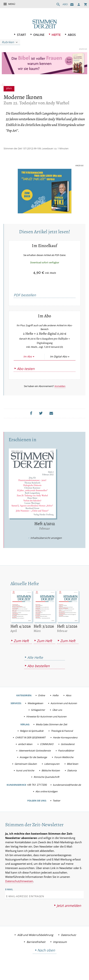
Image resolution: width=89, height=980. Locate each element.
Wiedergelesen (35, 710)
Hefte (56, 35)
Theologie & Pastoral (62, 737)
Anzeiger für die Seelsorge (33, 763)
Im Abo (28, 362)
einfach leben (25, 750)
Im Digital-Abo (59, 362)
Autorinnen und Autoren (64, 710)
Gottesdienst (68, 750)
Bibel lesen (73, 770)
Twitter (56, 807)
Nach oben (46, 957)
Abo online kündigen (46, 798)
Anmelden (60, 392)
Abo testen (26, 375)
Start (21, 35)
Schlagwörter (38, 716)
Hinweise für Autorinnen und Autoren (46, 723)
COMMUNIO (47, 750)
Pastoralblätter (66, 757)
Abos (72, 35)
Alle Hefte (35, 664)
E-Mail (9, 896)
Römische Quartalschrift (46, 783)
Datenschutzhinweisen (19, 888)
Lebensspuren (52, 770)
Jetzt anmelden (69, 913)
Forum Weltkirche (64, 763)
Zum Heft (21, 647)
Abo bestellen (38, 672)
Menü (12, 4)
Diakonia (72, 777)
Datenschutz (69, 942)
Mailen (52, 419)
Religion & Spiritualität (32, 737)
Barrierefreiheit (36, 949)
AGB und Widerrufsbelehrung (35, 942)
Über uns (57, 716)
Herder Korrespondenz (65, 744)
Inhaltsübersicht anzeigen (46, 544)
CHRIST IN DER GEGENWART (30, 744)
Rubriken (8, 42)
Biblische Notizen (51, 777)
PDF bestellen (25, 296)
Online (39, 35)
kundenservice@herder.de (67, 791)
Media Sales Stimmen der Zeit (52, 730)
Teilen (32, 419)
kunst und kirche (25, 777)
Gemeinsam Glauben (26, 770)
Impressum (60, 949)
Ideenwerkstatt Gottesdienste (35, 757)
